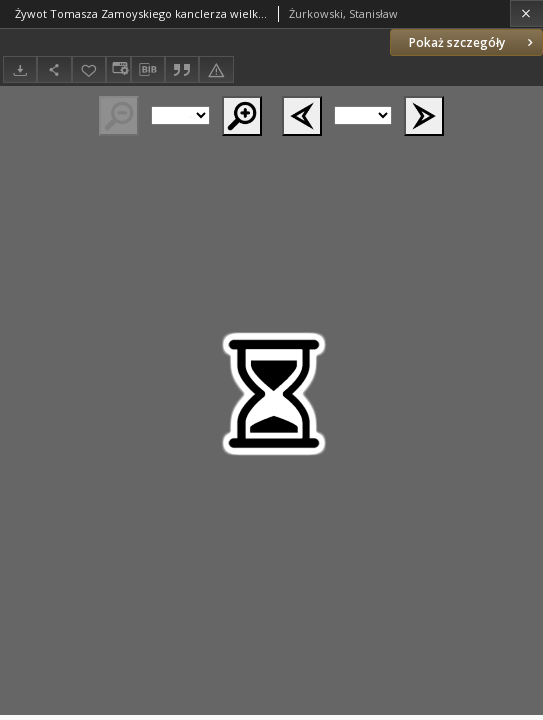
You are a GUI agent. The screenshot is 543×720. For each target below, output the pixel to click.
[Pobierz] (20, 69)
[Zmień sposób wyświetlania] (118, 69)
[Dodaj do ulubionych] (89, 69)
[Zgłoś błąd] (216, 69)
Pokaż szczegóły (473, 42)
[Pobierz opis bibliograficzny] (148, 70)
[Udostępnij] (54, 69)
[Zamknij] (526, 13)
